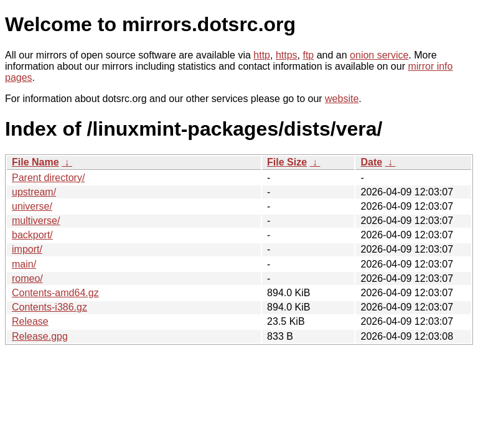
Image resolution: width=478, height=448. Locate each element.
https (287, 55)
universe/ (32, 206)
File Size (287, 162)
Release (30, 321)
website (342, 99)
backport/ (32, 235)
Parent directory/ (48, 178)
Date (371, 162)
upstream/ (34, 192)
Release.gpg (40, 336)
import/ (27, 249)
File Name (35, 162)
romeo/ (27, 278)
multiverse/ (36, 221)
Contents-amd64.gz (55, 293)
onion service (379, 55)
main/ (24, 264)
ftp (308, 55)
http (262, 55)
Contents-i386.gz (49, 307)
